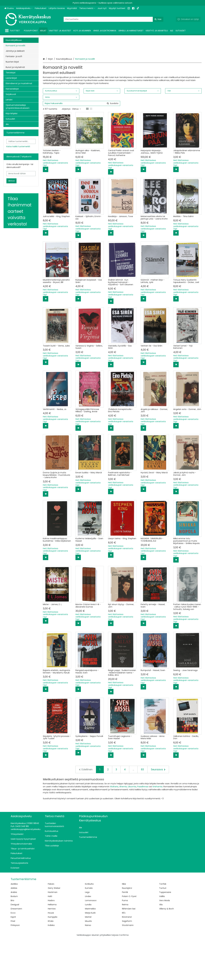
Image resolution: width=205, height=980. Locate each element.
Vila (161, 946)
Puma (125, 942)
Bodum (14, 937)
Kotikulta (89, 925)
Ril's (124, 954)
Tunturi (163, 929)
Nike (124, 925)
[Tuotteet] (13, 31)
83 (142, 811)
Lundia (88, 946)
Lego (87, 933)
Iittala (51, 962)
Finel (13, 962)
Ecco (13, 954)
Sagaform (127, 962)
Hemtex (52, 950)
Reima (125, 946)
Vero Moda (164, 942)
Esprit (13, 958)
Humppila (53, 958)
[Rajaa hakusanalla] (81, 145)
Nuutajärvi (127, 929)
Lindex (88, 937)
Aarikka (14, 925)
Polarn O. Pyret (129, 937)
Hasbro (51, 942)
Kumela (89, 929)
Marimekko (90, 950)
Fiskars (51, 925)
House (51, 954)
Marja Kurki (90, 954)
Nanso (88, 966)
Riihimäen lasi (129, 950)
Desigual (15, 946)
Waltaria (114, 828)
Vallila (162, 937)
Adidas (14, 929)
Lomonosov (91, 942)
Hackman (53, 933)
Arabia (14, 933)
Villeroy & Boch (166, 950)
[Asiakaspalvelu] (24, 8)
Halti (50, 937)
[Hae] (158, 19)
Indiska (51, 966)
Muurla (88, 962)
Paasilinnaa (143, 828)
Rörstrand (127, 958)
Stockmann (128, 966)
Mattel (88, 958)
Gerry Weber (54, 929)
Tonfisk (163, 925)
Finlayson (15, 966)
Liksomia (132, 828)
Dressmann (16, 950)
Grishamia (157, 828)
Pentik (125, 933)
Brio (12, 942)
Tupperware (165, 933)
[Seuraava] (158, 811)
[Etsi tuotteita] (113, 19)
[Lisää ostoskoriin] (46, 211)
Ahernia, (123, 828)
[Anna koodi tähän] (21, 174)
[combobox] (113, 19)
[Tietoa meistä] (87, 8)
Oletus (76, 150)
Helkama (52, 946)
